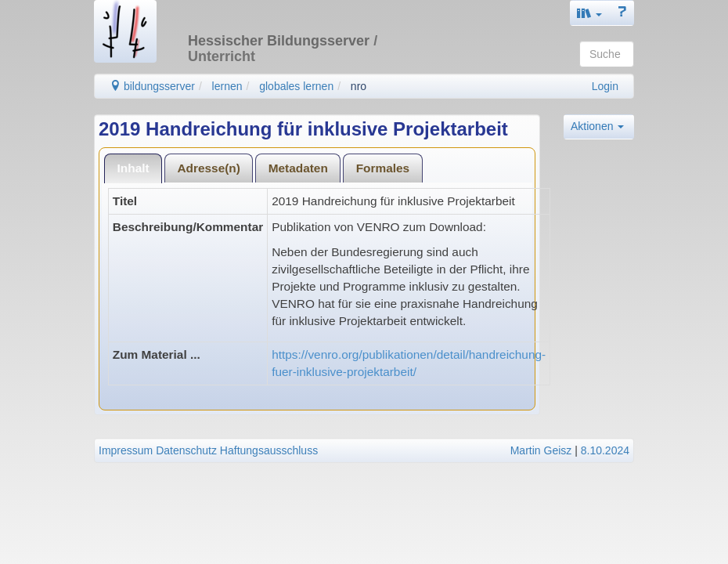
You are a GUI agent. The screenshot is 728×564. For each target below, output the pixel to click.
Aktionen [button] (597, 126)
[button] (589, 13)
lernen (227, 86)
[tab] (133, 168)
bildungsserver (152, 86)
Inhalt (133, 168)
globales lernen (296, 86)
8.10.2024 (605, 450)
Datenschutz (186, 450)
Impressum (126, 450)
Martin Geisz (541, 450)
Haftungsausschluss (269, 450)
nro (359, 86)
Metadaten (298, 168)
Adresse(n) (208, 168)
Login (605, 86)
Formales (383, 168)
